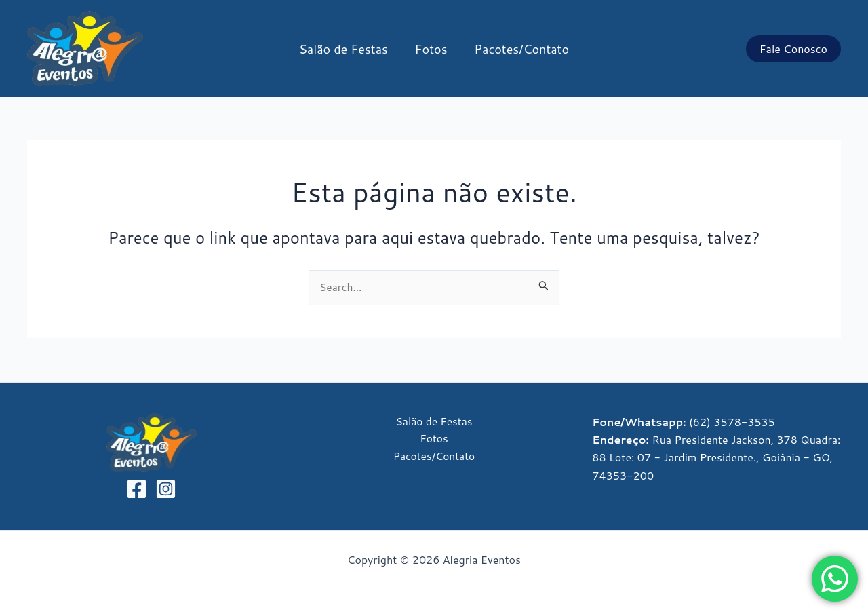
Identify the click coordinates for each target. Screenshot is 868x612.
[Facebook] (137, 489)
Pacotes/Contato (519, 49)
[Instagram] (166, 489)
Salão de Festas (346, 49)
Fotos (431, 49)
